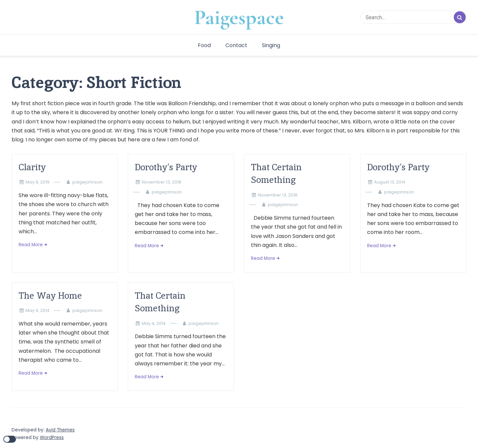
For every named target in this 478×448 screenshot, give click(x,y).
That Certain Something (276, 173)
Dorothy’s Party (166, 167)
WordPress (52, 438)
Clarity (32, 167)
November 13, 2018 (161, 182)
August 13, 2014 (390, 182)
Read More (31, 245)
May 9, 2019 (38, 182)
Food (204, 45)
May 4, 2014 (38, 310)
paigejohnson (87, 182)
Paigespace (239, 17)
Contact (236, 45)
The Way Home (50, 296)
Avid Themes (60, 430)
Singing (271, 45)
